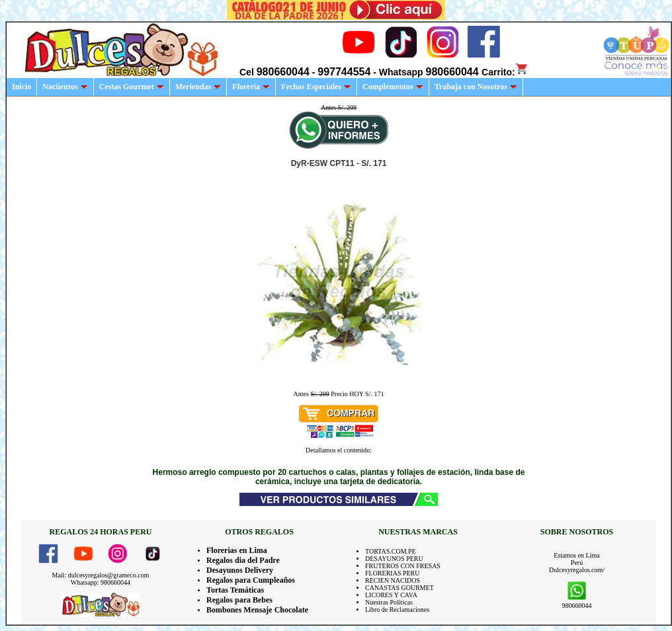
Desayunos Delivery (240, 570)
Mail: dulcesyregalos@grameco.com (101, 575)
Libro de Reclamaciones (397, 610)
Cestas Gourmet (132, 87)
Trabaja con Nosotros (476, 87)
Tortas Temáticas (235, 590)
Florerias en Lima (237, 550)
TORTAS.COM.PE (391, 551)
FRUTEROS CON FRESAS (403, 566)
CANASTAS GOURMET (399, 588)
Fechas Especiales (316, 87)
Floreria (251, 87)
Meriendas (198, 87)
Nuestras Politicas (389, 602)
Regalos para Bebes (239, 600)
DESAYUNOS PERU (394, 559)
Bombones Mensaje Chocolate (257, 610)
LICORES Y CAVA (391, 595)
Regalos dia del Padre (243, 560)
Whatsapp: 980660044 (101, 582)
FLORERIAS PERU (393, 573)
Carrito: (505, 72)
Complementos (393, 87)
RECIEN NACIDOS (393, 580)
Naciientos (65, 87)
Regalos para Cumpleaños (251, 580)
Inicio (21, 87)
